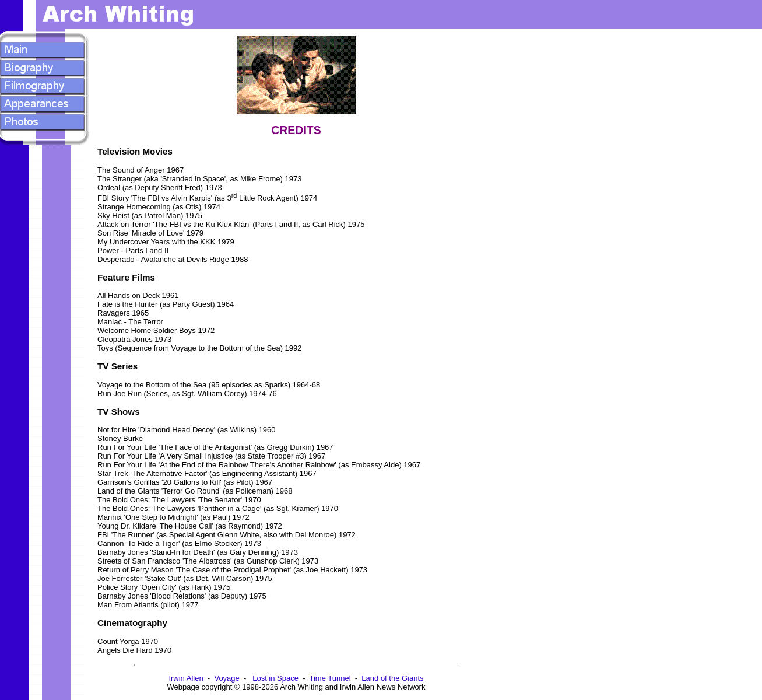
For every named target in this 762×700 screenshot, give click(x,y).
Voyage (227, 678)
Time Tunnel (330, 678)
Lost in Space (275, 678)
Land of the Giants (392, 678)
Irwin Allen (186, 678)
